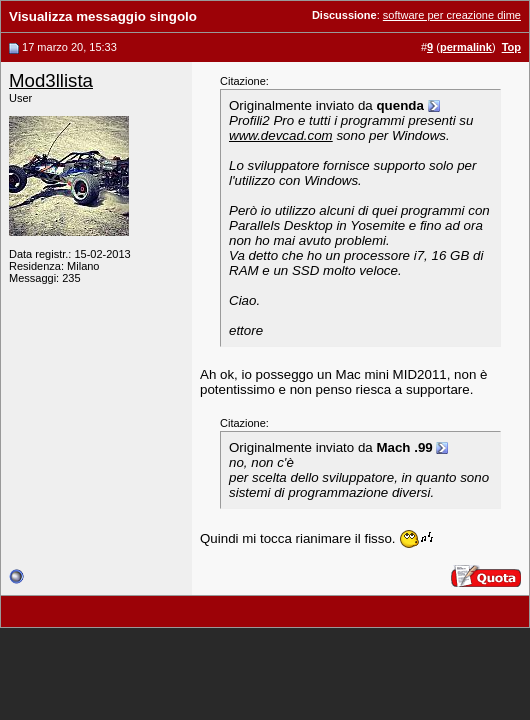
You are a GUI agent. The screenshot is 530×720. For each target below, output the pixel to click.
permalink (466, 47)
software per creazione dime (452, 15)
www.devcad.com (281, 135)
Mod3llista (51, 80)
